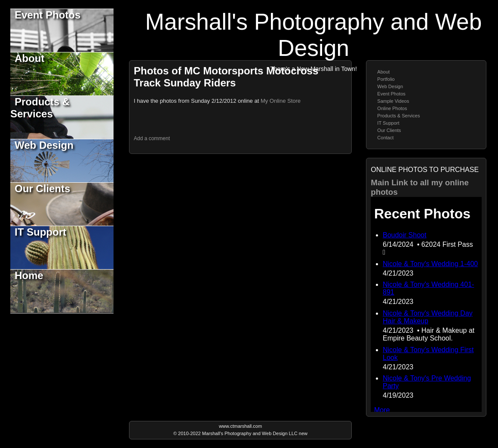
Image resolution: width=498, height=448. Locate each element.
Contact (385, 138)
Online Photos (392, 108)
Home (29, 275)
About (29, 58)
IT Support (40, 232)
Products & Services (40, 108)
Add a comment (152, 138)
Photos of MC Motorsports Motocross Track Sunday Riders (226, 77)
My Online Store (281, 101)
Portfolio (386, 79)
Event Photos (48, 15)
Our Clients (42, 189)
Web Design (44, 145)
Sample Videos (393, 101)
